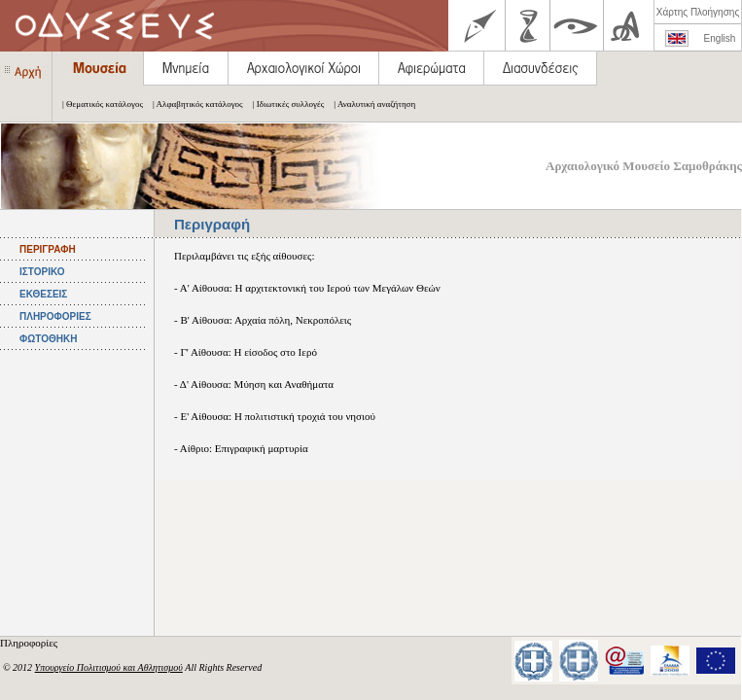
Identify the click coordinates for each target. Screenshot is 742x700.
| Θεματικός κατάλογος (98, 104)
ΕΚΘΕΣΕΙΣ (43, 294)
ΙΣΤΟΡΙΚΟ (42, 272)
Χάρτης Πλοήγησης (698, 12)
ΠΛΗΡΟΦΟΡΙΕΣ (55, 316)
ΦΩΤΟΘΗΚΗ (48, 339)
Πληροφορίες (30, 643)
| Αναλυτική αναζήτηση (370, 104)
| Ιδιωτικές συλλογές (284, 104)
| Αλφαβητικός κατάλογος (193, 104)
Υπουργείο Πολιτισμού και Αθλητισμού (109, 667)
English (720, 38)
